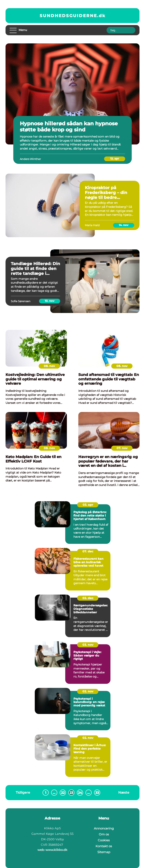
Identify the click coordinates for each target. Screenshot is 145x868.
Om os (104, 834)
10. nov (50, 301)
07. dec (88, 551)
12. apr (115, 159)
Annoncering (104, 828)
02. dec (88, 598)
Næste (124, 793)
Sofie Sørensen (21, 301)
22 (63, 793)
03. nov (88, 645)
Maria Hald (92, 225)
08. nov (49, 366)
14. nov (124, 225)
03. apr (88, 505)
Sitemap (104, 852)
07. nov (122, 448)
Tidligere (23, 793)
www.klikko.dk (56, 850)
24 (80, 793)
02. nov (88, 691)
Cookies (104, 840)
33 (97, 793)
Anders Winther (30, 159)
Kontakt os (104, 846)
